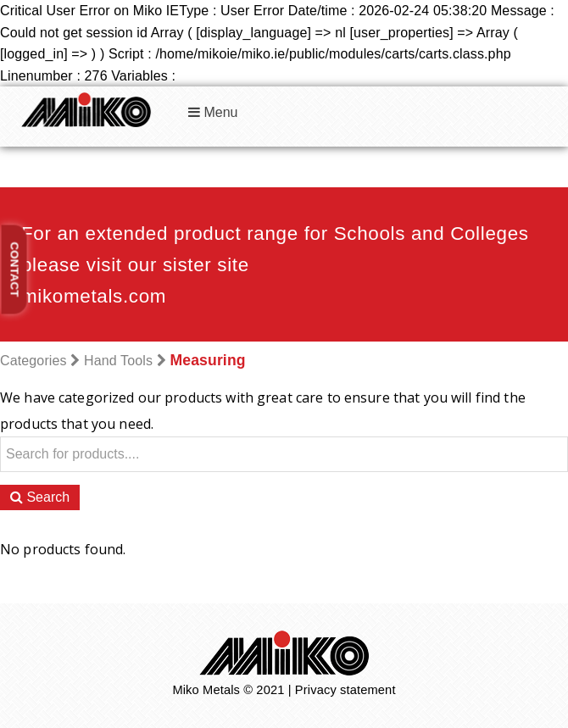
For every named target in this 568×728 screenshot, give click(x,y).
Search (40, 497)
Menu (213, 112)
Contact (15, 270)
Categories (33, 361)
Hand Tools (118, 361)
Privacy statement (345, 690)
